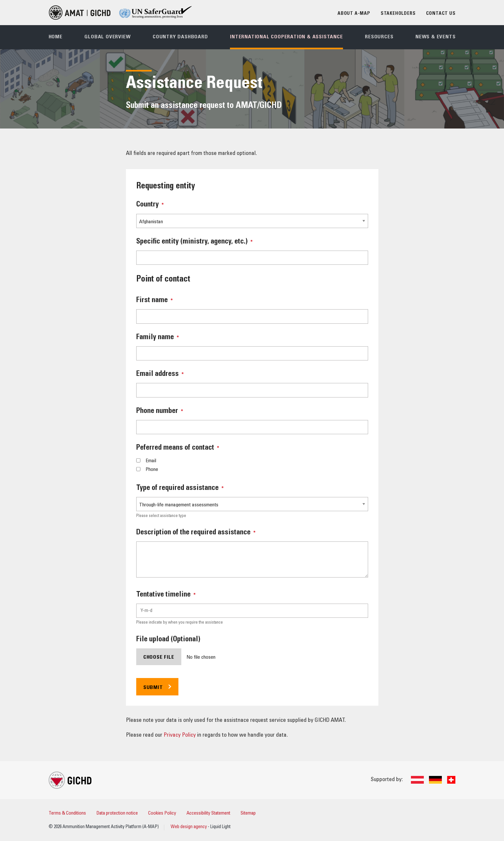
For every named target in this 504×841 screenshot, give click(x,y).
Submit (153, 688)
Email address (160, 374)
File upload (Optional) (168, 640)
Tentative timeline (166, 595)
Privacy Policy (180, 735)
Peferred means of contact (178, 448)
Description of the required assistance (196, 533)
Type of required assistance (180, 488)
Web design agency (189, 827)
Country (150, 205)
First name (155, 301)
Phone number (160, 411)
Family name (158, 338)
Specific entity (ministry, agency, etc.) (195, 242)
